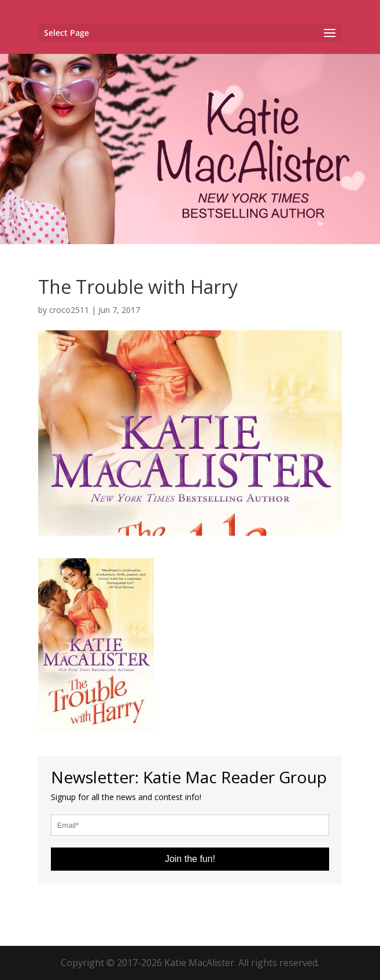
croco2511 (69, 310)
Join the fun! (190, 859)
